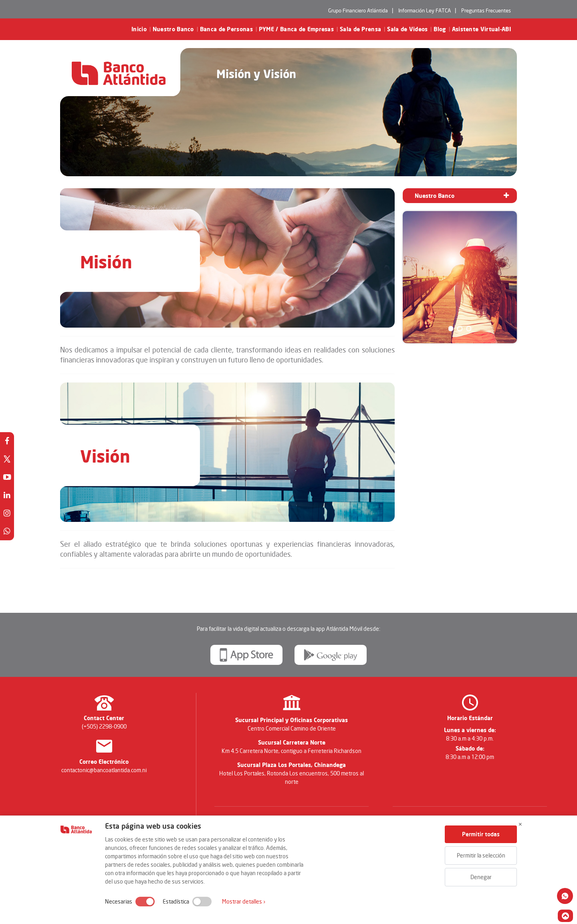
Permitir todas (481, 834)
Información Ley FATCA (425, 10)
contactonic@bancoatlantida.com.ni (104, 770)
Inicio (139, 29)
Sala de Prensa (360, 29)
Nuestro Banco (173, 29)
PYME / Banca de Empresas (296, 29)
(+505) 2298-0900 (104, 726)
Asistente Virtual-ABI (481, 29)
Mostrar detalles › (244, 901)
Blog (440, 29)
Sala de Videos (407, 29)
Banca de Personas (226, 29)
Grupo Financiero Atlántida (358, 10)
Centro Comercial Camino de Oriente (292, 728)
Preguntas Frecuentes (486, 10)
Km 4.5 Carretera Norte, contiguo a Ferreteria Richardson (292, 751)
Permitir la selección (481, 855)
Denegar (481, 877)
